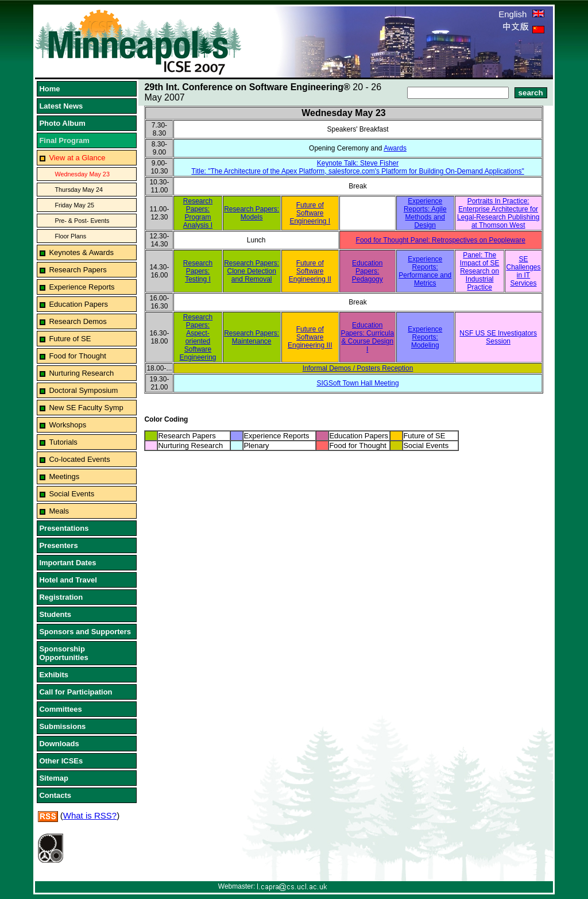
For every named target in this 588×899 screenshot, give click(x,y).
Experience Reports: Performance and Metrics (425, 271)
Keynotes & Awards (81, 252)
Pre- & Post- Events (82, 221)
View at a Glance (77, 158)
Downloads (59, 744)
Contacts (55, 795)
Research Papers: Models (252, 213)
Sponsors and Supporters (85, 632)
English (521, 14)
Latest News (61, 106)
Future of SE (70, 339)
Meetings (64, 476)
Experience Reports (82, 287)
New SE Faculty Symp (86, 408)
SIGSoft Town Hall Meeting (357, 383)
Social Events (71, 494)
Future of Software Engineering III (310, 337)
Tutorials (63, 442)
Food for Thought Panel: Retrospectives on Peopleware (441, 240)
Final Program (64, 140)
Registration (61, 597)
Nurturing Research (81, 373)
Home (49, 89)
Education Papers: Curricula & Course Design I (367, 337)
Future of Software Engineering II (310, 271)
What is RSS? (90, 815)
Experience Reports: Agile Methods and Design (425, 213)
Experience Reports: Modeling (425, 337)
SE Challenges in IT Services (524, 271)
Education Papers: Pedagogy (367, 271)
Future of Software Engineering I (310, 213)
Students (55, 614)
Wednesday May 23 (82, 174)
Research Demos (78, 321)
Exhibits (54, 675)
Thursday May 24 (79, 190)
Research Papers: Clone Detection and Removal (252, 271)
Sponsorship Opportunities (63, 653)
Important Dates (67, 563)
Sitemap (54, 778)
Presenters (58, 545)
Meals (59, 511)
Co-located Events (79, 459)
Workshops (67, 425)
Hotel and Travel (68, 580)
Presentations (64, 528)
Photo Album (62, 123)
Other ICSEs (61, 761)
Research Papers (78, 270)
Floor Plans (70, 236)
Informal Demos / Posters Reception (358, 368)
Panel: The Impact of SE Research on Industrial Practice (480, 271)
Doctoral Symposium (83, 390)
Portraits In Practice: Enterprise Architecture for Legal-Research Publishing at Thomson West (498, 213)
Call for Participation (76, 692)
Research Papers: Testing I (198, 271)
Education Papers (78, 304)
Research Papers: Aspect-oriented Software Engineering (198, 337)
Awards (395, 148)
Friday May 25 (74, 205)
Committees (60, 709)
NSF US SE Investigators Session (498, 337)
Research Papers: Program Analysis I (198, 213)
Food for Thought (78, 356)
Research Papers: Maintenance (252, 337)
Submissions (62, 726)
